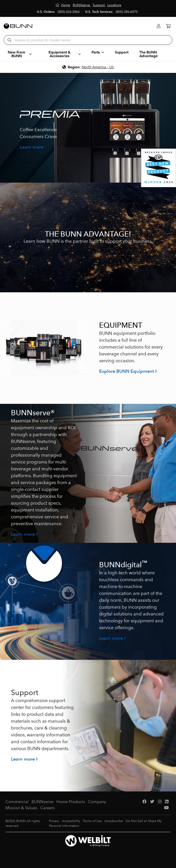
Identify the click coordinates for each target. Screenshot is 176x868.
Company (97, 802)
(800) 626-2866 (69, 12)
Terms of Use (92, 821)
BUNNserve (42, 802)
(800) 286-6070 (127, 12)
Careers (47, 808)
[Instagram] (160, 802)
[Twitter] (152, 802)
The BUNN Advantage (149, 54)
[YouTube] (166, 808)
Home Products (71, 802)
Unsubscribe (114, 821)
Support (122, 52)
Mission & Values (21, 808)
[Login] (159, 26)
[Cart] (168, 26)
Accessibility (71, 821)
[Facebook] (144, 802)
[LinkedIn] (167, 802)
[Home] (63, 5)
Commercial (17, 802)
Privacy (54, 821)
